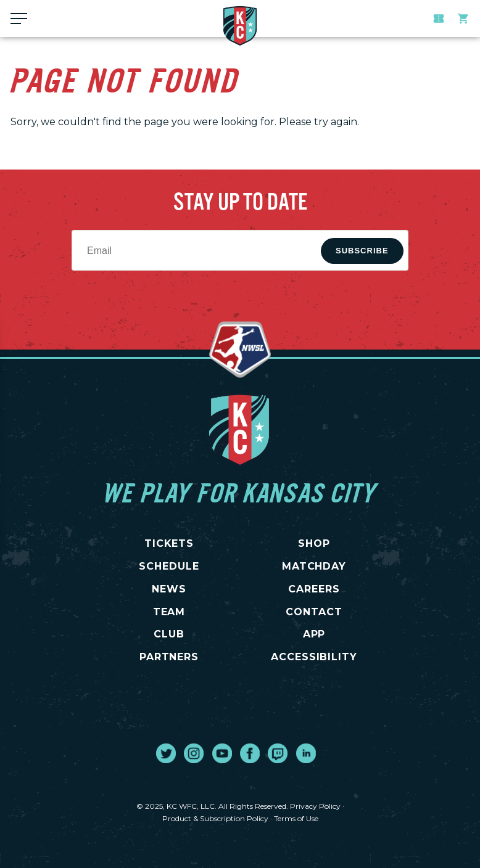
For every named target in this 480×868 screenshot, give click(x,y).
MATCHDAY (314, 566)
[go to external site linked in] (306, 753)
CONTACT (314, 612)
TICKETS (169, 543)
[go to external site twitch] (278, 753)
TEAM (169, 612)
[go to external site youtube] (222, 753)
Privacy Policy (315, 806)
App (314, 634)
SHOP (314, 543)
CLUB (169, 634)
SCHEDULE (169, 566)
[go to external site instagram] (194, 753)
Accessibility (314, 657)
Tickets (439, 18)
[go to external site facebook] (250, 753)
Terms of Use (296, 818)
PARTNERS (169, 657)
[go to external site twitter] (166, 753)
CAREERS (314, 589)
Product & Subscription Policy (215, 818)
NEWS (169, 589)
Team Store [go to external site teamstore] (463, 18)
